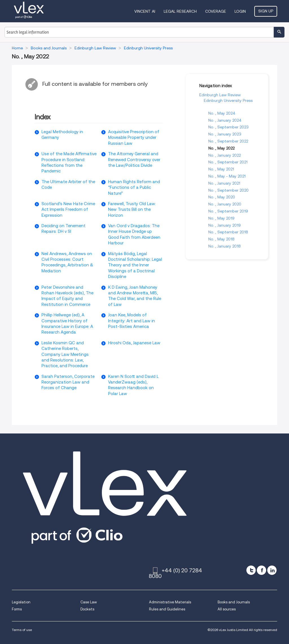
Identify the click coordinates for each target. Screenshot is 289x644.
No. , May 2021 (221, 169)
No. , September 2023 (228, 127)
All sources (227, 609)
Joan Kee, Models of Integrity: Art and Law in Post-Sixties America (132, 321)
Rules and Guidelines (167, 609)
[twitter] (251, 570)
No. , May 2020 (222, 197)
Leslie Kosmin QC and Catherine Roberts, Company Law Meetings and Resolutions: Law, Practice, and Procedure (65, 354)
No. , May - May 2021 (227, 176)
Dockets (87, 609)
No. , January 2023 (225, 134)
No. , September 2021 (228, 162)
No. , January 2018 (225, 246)
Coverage (216, 11)
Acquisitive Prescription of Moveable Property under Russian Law (134, 138)
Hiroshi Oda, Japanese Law (134, 343)
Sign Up (266, 11)
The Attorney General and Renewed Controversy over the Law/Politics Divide (134, 160)
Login (240, 11)
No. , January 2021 (224, 183)
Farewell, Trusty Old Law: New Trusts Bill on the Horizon (132, 210)
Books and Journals (234, 602)
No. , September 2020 (228, 190)
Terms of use (22, 630)
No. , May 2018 (221, 239)
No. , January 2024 (225, 120)
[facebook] (261, 570)
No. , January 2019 (225, 225)
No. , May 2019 (221, 218)
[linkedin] (272, 570)
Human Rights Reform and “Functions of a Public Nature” (134, 188)
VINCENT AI (145, 11)
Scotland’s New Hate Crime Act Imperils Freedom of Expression (68, 210)
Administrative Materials (170, 602)
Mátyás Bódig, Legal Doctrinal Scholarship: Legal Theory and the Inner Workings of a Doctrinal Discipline (135, 265)
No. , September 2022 (228, 141)
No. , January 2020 (225, 204)
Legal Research (180, 11)
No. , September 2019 (228, 211)
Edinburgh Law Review (220, 95)
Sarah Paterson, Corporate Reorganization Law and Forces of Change (68, 382)
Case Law (89, 602)
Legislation (21, 602)
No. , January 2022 (225, 155)
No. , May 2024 (222, 113)
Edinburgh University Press (228, 100)
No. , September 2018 (228, 232)
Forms (17, 609)
